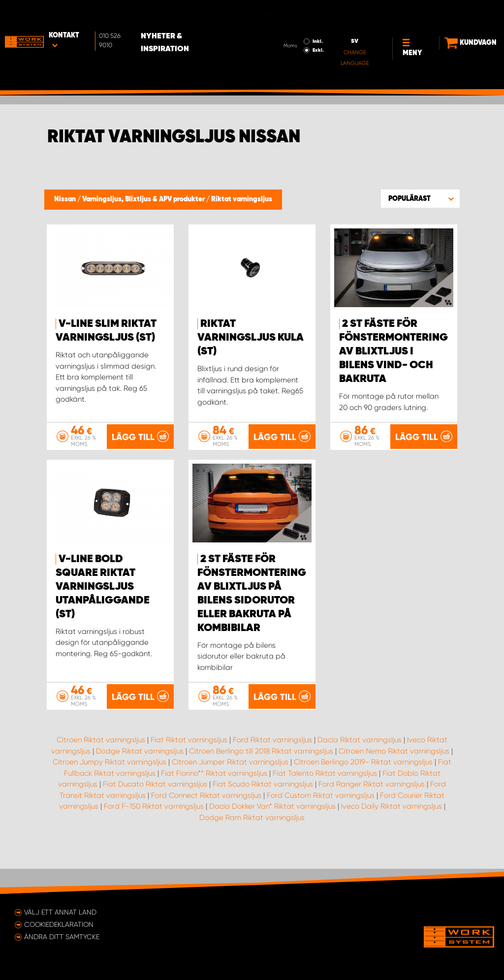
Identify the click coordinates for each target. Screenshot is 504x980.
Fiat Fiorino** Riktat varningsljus (214, 798)
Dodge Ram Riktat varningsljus (252, 842)
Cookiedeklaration (59, 924)
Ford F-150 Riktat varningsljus (154, 831)
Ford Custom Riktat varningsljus (321, 820)
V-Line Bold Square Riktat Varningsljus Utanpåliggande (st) (103, 611)
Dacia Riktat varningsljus (360, 764)
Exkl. (281, 29)
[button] (420, 198)
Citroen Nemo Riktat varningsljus (394, 776)
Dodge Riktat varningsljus (140, 776)
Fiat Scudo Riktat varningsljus (263, 809)
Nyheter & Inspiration (173, 22)
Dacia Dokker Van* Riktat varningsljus (272, 831)
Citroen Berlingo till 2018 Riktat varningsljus (261, 776)
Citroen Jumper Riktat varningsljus (230, 787)
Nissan (66, 199)
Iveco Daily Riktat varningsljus (392, 831)
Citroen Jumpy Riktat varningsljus (110, 787)
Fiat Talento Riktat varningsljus (325, 798)
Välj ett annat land (60, 912)
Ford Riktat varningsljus (272, 764)
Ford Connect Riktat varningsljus (206, 820)
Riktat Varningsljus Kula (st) (251, 338)
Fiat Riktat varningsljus (189, 764)
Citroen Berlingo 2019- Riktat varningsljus (363, 787)
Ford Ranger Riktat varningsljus (372, 809)
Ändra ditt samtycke (62, 937)
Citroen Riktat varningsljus (101, 764)
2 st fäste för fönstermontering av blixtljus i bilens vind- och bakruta (394, 351)
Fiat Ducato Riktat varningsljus (155, 809)
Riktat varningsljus (242, 199)
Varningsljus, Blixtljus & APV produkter (144, 199)
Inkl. (281, 20)
